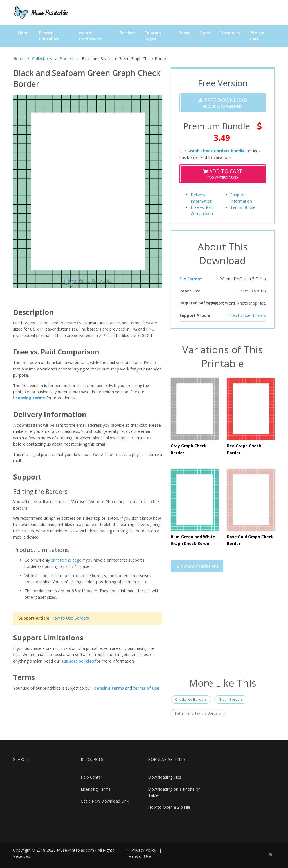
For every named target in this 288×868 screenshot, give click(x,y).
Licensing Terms (96, 789)
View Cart (257, 36)
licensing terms (29, 398)
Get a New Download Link (105, 801)
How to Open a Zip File (169, 807)
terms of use (146, 688)
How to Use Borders (70, 618)
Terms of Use (243, 207)
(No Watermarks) (223, 174)
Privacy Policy (144, 850)
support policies (78, 661)
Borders (127, 33)
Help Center (91, 777)
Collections (42, 59)
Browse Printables (49, 36)
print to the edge (66, 560)
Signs (205, 33)
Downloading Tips (165, 777)
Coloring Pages (153, 36)
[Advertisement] (223, 628)
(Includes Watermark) (223, 103)
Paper (184, 33)
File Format (191, 279)
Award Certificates (90, 36)
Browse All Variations (198, 566)
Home (24, 33)
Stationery (230, 33)
